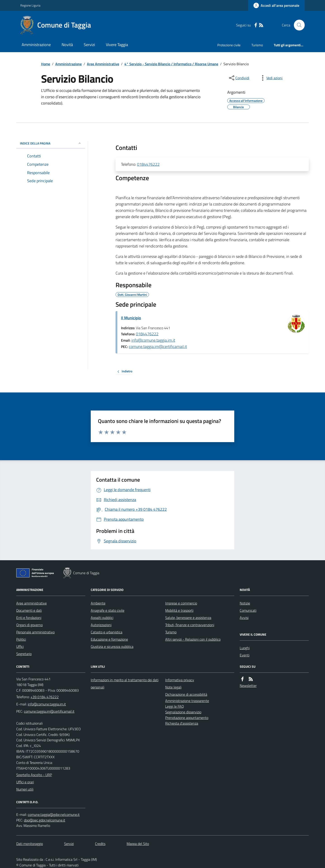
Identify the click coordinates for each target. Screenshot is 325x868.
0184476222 (148, 164)
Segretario (24, 654)
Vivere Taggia (117, 45)
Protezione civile (229, 45)
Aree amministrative (31, 603)
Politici (21, 639)
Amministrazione (36, 45)
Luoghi (245, 648)
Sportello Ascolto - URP (34, 775)
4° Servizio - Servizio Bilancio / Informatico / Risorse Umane (171, 64)
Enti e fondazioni (29, 618)
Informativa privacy (180, 680)
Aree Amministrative (103, 64)
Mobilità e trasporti (179, 610)
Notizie (245, 603)
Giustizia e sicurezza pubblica (112, 646)
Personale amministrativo (35, 632)
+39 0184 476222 (45, 697)
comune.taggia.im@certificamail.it (158, 346)
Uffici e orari (25, 782)
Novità (67, 45)
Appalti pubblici (102, 618)
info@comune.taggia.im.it (153, 340)
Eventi (245, 655)
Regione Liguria (30, 5)
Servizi (89, 45)
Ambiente (98, 603)
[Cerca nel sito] (297, 25)
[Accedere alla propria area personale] (276, 5)
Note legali (173, 687)
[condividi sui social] (239, 78)
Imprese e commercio (181, 603)
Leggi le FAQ (175, 706)
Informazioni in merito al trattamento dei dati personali (125, 684)
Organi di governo (29, 625)
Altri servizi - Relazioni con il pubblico (193, 639)
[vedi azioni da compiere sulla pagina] (271, 78)
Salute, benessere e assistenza (188, 618)
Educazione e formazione (109, 639)
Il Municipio (131, 318)
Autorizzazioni (101, 625)
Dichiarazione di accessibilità (186, 694)
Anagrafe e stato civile (108, 610)
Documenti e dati (29, 610)
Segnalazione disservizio (183, 712)
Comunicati (248, 610)
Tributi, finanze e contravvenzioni (190, 625)
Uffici (20, 646)
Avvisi (244, 618)
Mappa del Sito (138, 844)
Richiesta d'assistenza (182, 723)
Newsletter (248, 686)
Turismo (257, 45)
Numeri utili (25, 789)
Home (46, 64)
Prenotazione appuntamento (187, 718)
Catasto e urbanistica (107, 632)
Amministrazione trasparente (187, 701)
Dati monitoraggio (30, 844)
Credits (100, 844)
